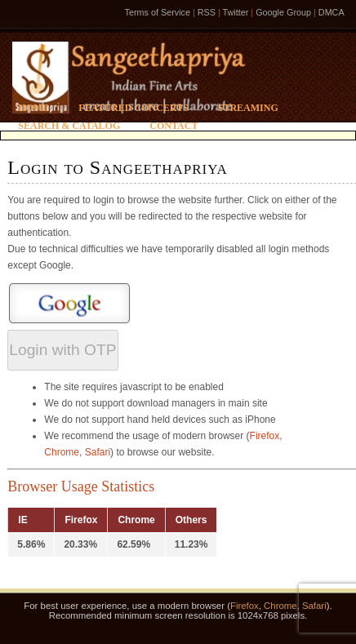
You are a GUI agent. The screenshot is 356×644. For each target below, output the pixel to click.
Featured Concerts (133, 108)
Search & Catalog (69, 126)
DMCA (332, 12)
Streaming (248, 108)
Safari (98, 452)
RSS (207, 12)
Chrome (62, 452)
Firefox (265, 436)
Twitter (236, 12)
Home (33, 108)
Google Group (283, 12)
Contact (174, 126)
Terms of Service (158, 12)
